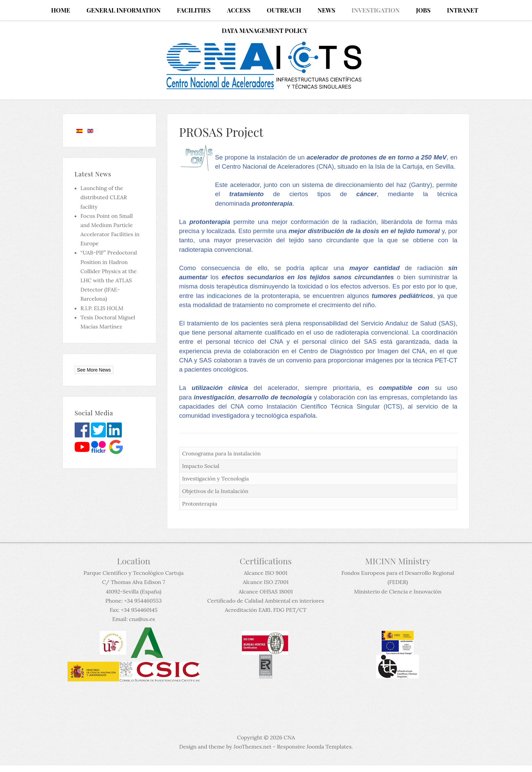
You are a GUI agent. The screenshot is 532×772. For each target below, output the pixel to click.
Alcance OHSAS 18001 (266, 591)
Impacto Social (201, 466)
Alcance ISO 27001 (265, 582)
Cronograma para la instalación (222, 453)
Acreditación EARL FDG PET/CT (266, 610)
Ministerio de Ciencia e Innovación (398, 591)
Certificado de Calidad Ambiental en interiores (266, 601)
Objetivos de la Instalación (215, 491)
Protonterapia (200, 504)
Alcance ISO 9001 (266, 573)
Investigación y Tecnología (216, 478)
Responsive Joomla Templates (314, 747)
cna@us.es (142, 619)
